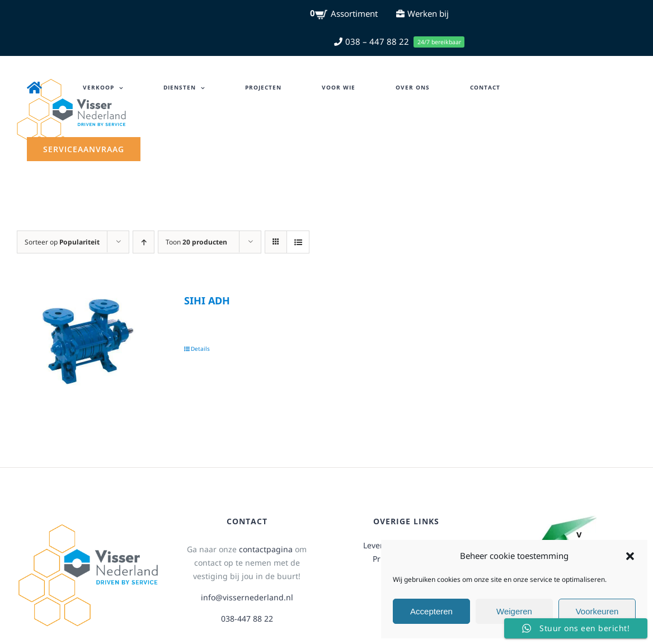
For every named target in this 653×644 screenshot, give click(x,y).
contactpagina (266, 549)
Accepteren (431, 611)
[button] (630, 556)
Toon (196, 242)
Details (200, 349)
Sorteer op (62, 242)
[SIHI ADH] (88, 341)
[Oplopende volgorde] (144, 242)
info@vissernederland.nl (247, 597)
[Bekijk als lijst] (298, 242)
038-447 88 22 (247, 619)
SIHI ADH (207, 300)
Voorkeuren (597, 611)
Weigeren (514, 611)
